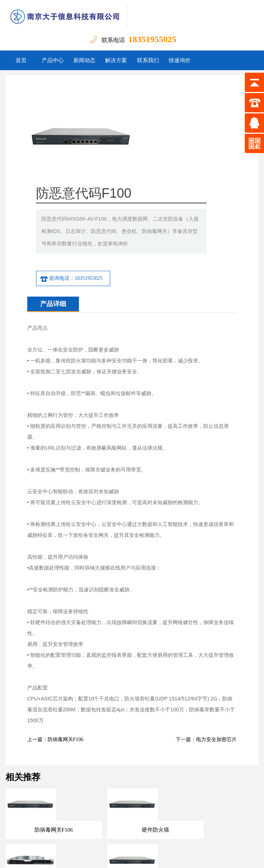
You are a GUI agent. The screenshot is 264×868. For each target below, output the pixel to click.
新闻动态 (84, 60)
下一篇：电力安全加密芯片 (206, 657)
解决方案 (116, 60)
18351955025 (152, 39)
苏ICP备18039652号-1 (164, 857)
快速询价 (180, 60)
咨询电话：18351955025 (141, 196)
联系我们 (148, 60)
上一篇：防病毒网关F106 (55, 657)
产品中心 (53, 60)
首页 (21, 60)
